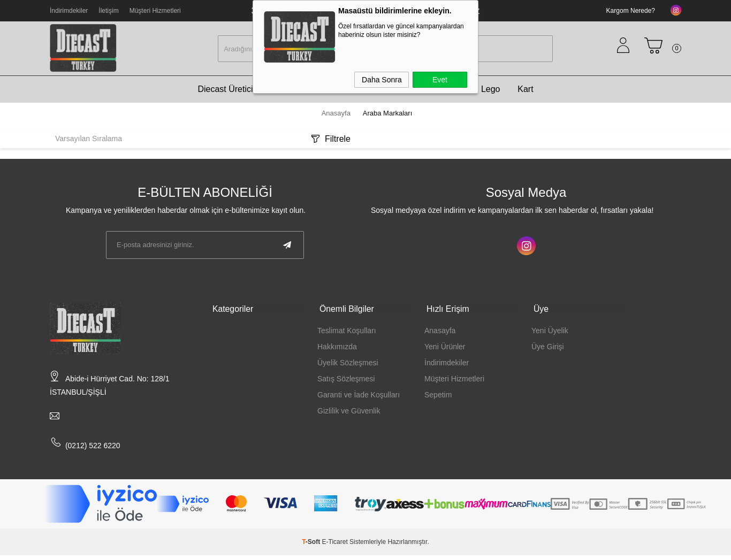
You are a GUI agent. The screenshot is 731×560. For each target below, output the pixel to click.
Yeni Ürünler (445, 349)
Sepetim (438, 397)
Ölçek (452, 94)
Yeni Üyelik (550, 333)
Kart (525, 94)
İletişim (108, 11)
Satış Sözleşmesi (346, 381)
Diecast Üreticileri (231, 94)
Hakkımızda (337, 349)
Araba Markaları (313, 94)
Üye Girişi (548, 349)
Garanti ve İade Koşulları (359, 397)
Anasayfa (440, 333)
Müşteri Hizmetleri (155, 11)
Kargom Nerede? (631, 11)
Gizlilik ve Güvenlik (349, 413)
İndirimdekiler (69, 11)
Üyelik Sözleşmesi (348, 365)
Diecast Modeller (392, 94)
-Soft (312, 547)
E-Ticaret (335, 547)
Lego (491, 94)
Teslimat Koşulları (347, 333)
